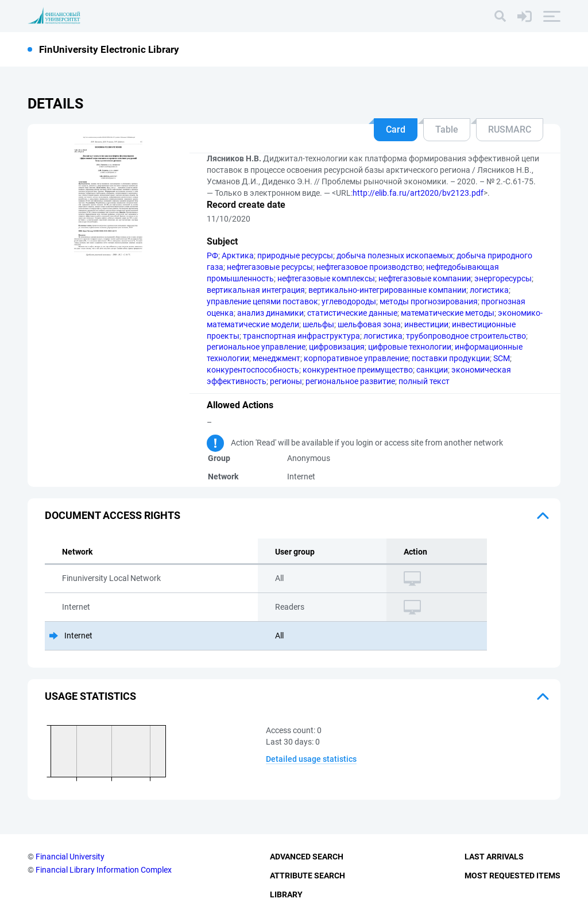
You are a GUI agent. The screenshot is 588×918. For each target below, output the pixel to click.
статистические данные (352, 313)
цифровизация (337, 347)
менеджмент (276, 358)
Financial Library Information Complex (104, 870)
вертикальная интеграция (256, 290)
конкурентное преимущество (358, 370)
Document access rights (113, 515)
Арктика (238, 255)
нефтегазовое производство (370, 267)
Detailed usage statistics (311, 759)
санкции (432, 370)
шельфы (318, 324)
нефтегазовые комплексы (326, 278)
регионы (286, 381)
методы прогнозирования (429, 301)
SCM (502, 358)
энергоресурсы (503, 278)
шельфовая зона (369, 324)
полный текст (424, 381)
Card (396, 129)
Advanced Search (307, 857)
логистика (489, 290)
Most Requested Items (512, 876)
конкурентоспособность (253, 370)
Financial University (70, 857)
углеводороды (349, 301)
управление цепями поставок (262, 301)
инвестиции (426, 324)
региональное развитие (350, 381)
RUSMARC (510, 129)
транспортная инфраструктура (301, 336)
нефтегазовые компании (425, 278)
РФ (212, 255)
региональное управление (256, 347)
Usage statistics (90, 696)
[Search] (500, 16)
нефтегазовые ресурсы (270, 267)
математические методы (448, 313)
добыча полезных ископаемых (395, 255)
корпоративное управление (356, 358)
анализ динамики (270, 313)
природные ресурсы (295, 255)
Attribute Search (307, 876)
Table (447, 129)
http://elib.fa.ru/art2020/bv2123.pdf (418, 193)
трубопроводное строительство (466, 336)
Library (286, 894)
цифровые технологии (410, 347)
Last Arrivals (494, 857)
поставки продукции (451, 358)
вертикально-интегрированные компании (387, 290)
